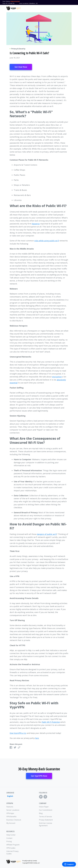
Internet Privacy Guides (12, 852)
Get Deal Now (21, 67)
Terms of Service (45, 817)
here (37, 738)
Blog (41, 813)
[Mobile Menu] (70, 8)
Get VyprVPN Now (39, 776)
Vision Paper (44, 807)
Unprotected (15, 1)
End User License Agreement (46, 824)
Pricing (9, 841)
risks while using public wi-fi (47, 241)
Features (10, 807)
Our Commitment (46, 810)
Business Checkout (14, 820)
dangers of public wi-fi (47, 534)
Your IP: (5, 3)
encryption (57, 377)
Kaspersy (36, 224)
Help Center (11, 835)
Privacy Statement (46, 820)
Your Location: (24, 3)
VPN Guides (11, 848)
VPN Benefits (11, 817)
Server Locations (13, 810)
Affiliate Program (13, 845)
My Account (11, 823)
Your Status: (6, 1)
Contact (9, 838)
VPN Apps (10, 813)
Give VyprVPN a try (18, 733)
